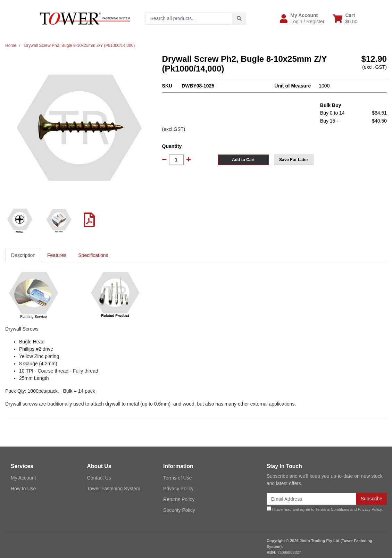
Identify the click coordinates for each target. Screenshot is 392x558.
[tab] (23, 255)
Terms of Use (177, 478)
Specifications (93, 255)
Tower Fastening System (114, 489)
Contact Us (99, 478)
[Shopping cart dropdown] (345, 18)
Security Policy (179, 510)
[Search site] (239, 19)
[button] (302, 18)
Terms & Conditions (332, 509)
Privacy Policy (178, 489)
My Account (23, 478)
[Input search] (189, 19)
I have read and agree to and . (325, 509)
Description (23, 255)
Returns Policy (179, 499)
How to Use (23, 489)
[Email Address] (312, 499)
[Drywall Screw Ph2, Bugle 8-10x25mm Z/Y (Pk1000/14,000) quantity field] (176, 160)
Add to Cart (243, 160)
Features (57, 255)
